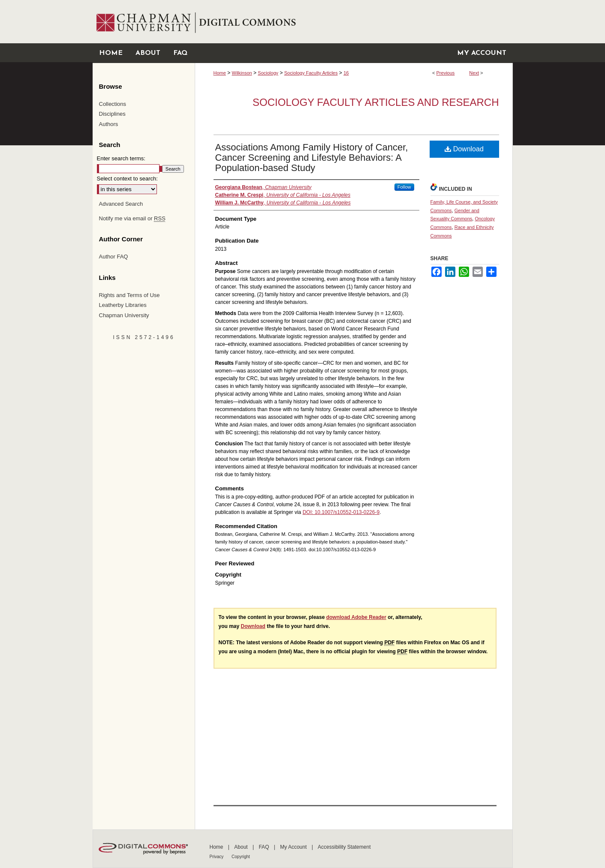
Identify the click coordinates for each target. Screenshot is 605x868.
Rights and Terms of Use (129, 295)
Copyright (241, 857)
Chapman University (124, 315)
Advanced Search (121, 204)
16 (346, 73)
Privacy (217, 857)
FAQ (264, 847)
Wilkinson (242, 73)
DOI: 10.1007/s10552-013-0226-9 (341, 512)
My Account (294, 847)
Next (474, 73)
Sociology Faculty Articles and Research (376, 102)
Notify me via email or (132, 219)
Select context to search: (127, 179)
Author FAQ (114, 257)
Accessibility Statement (344, 847)
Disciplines (112, 114)
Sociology (268, 73)
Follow (404, 187)
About (242, 847)
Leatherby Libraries (123, 305)
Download (464, 149)
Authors (109, 124)
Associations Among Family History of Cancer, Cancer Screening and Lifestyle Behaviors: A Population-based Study (312, 158)
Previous (446, 73)
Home (220, 73)
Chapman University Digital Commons (354, 22)
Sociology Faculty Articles (311, 73)
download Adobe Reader (356, 617)
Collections (113, 104)
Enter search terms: (121, 158)
